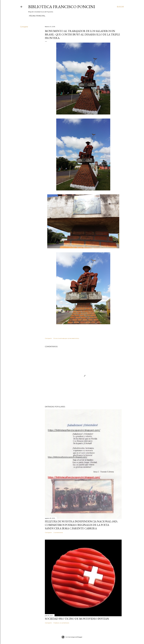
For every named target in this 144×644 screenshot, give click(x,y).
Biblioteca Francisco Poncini (62, 7)
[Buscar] (120, 7)
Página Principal (37, 16)
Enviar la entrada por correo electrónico (66, 338)
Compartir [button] (24, 27)
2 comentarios (58, 532)
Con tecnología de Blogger (72, 637)
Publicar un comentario (61, 623)
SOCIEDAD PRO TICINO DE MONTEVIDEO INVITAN (77, 619)
